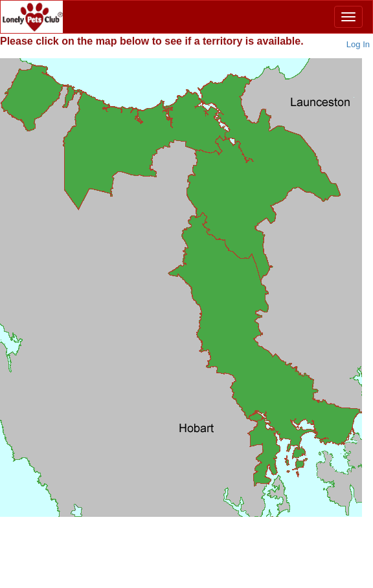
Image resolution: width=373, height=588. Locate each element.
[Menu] (348, 17)
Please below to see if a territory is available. (152, 41)
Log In (358, 44)
